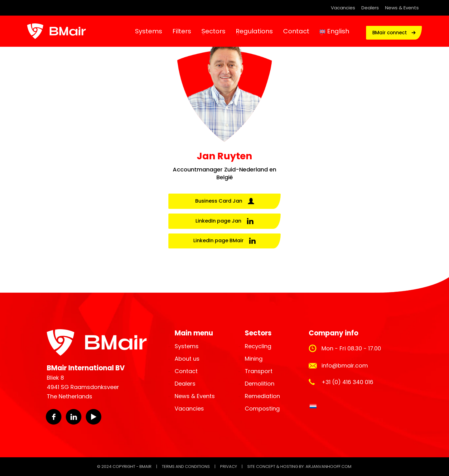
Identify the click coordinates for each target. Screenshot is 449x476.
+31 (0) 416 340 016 (347, 382)
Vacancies (343, 8)
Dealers (370, 8)
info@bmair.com (345, 365)
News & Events (402, 8)
